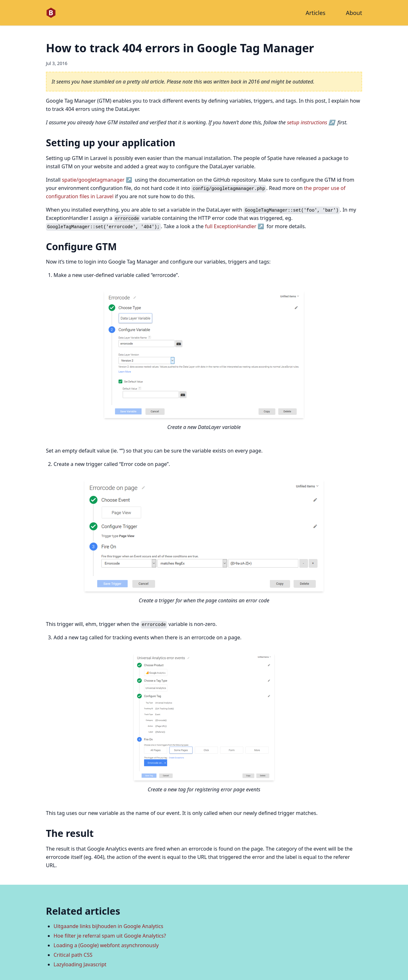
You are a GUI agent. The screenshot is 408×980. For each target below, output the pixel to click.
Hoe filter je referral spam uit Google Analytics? (110, 936)
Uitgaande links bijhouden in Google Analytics (108, 926)
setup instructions (307, 122)
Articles (316, 13)
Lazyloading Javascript (80, 964)
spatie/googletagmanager (93, 180)
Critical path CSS (73, 955)
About (354, 13)
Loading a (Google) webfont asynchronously (106, 945)
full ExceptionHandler (231, 226)
